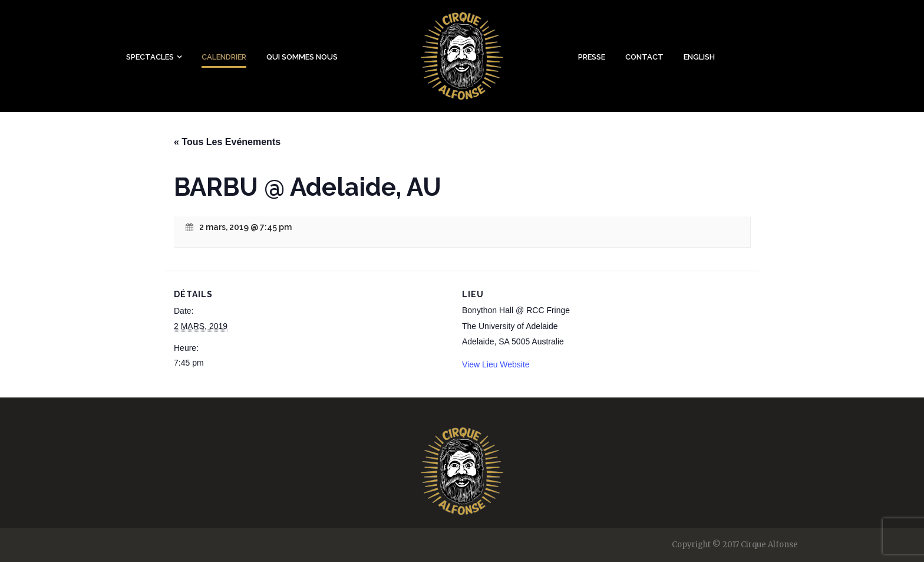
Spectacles (150, 57)
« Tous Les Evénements (227, 142)
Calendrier (224, 57)
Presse (592, 57)
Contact (644, 57)
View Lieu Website (496, 364)
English (699, 57)
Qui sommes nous (302, 57)
